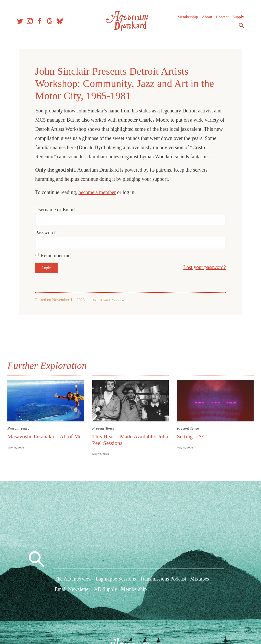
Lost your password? (205, 267)
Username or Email (55, 210)
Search (241, 26)
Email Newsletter (72, 590)
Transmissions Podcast (163, 579)
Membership (187, 18)
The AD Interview (73, 579)
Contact (221, 18)
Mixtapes (200, 579)
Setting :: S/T (192, 436)
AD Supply (106, 590)
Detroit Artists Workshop (109, 300)
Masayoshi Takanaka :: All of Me (45, 436)
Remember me (55, 255)
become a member (97, 192)
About (206, 18)
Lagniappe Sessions (116, 579)
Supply (237, 18)
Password (45, 233)
